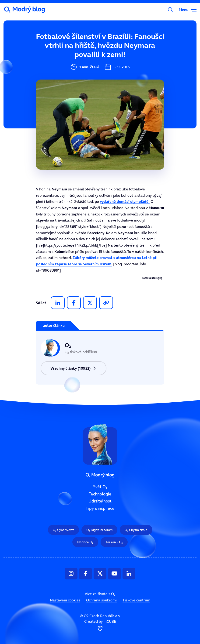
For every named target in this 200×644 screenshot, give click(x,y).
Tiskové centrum (136, 600)
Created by (100, 626)
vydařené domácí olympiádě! (125, 201)
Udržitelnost (100, 501)
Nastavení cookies (65, 600)
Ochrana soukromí (101, 600)
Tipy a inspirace (100, 508)
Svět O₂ (100, 487)
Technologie (100, 494)
